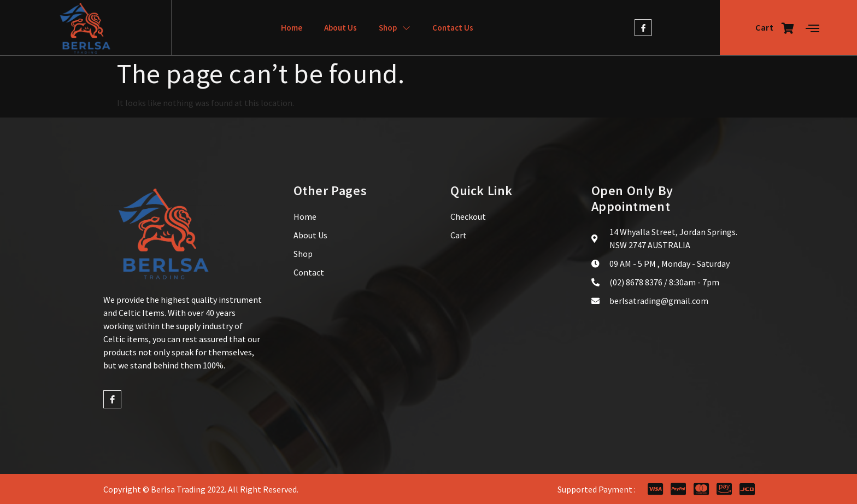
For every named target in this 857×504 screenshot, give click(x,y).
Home (292, 28)
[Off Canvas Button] (812, 29)
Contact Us (453, 28)
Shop (395, 28)
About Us (341, 28)
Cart (775, 28)
